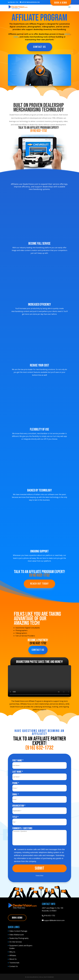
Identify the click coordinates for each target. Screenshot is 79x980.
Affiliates (13, 955)
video (16, 37)
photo (67, 34)
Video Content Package (18, 931)
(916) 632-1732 (39, 131)
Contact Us (39, 47)
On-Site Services (16, 942)
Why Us (12, 952)
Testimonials (14, 963)
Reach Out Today (39, 584)
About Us (13, 959)
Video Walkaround (16, 935)
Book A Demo (61, 3)
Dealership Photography (19, 938)
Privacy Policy (39, 875)
